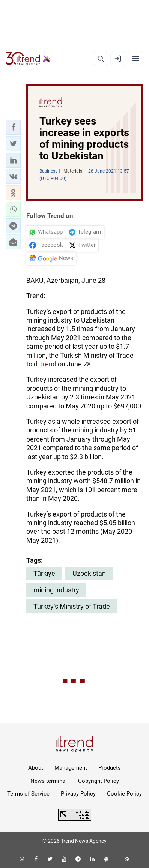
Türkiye (44, 573)
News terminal (49, 781)
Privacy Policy (78, 794)
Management (71, 768)
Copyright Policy (99, 781)
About (36, 768)
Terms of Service (28, 794)
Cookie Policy (124, 794)
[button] (13, 127)
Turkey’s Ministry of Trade (72, 606)
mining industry (56, 590)
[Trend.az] (28, 59)
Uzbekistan (89, 573)
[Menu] (135, 59)
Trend (48, 364)
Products (110, 768)
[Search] (101, 59)
